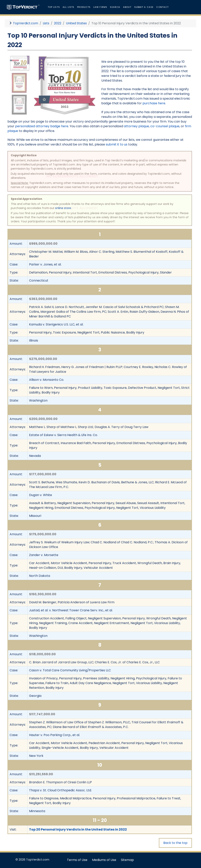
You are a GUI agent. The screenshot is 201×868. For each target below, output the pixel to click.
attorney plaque (136, 126)
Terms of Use (77, 860)
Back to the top (175, 843)
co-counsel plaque (165, 126)
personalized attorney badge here (42, 126)
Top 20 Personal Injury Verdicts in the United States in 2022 (78, 829)
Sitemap (127, 860)
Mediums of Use (104, 860)
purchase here (154, 103)
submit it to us (117, 144)
